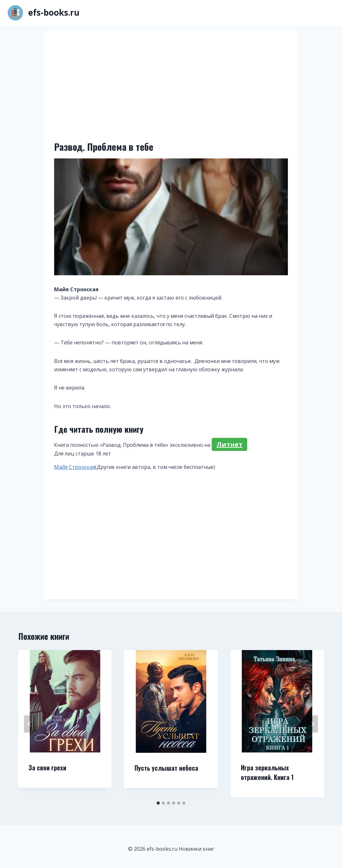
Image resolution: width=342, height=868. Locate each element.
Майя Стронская (75, 467)
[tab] (158, 803)
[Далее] (312, 724)
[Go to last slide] (30, 724)
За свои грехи (47, 768)
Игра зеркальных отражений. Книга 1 (267, 772)
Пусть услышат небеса (166, 768)
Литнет (229, 444)
